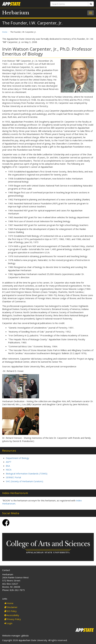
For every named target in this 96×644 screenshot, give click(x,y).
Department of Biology (17, 458)
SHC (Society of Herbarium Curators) (24, 481)
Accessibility (12, 615)
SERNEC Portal (13, 477)
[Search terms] (69, 4)
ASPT (9, 462)
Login (8, 623)
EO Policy (11, 611)
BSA (8, 466)
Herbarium (16, 13)
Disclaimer (11, 607)
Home (5, 32)
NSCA (9, 470)
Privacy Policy (13, 619)
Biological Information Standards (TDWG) (27, 474)
